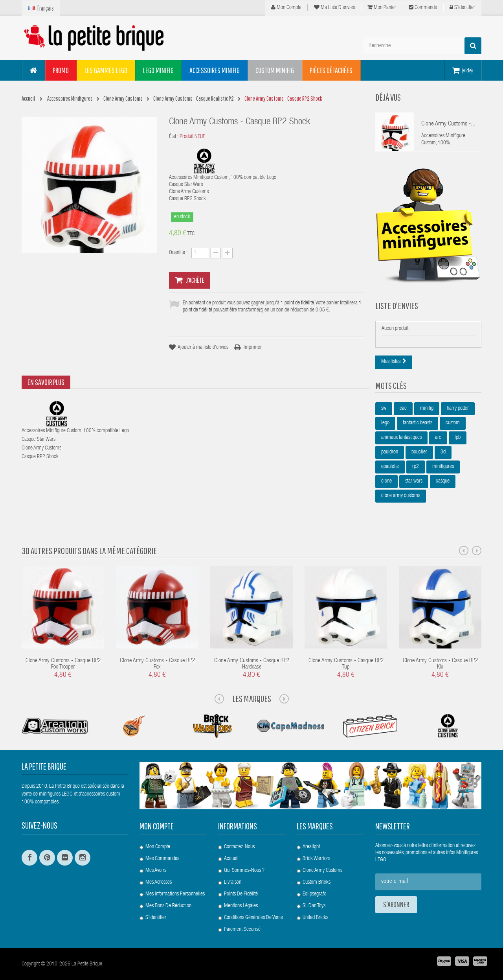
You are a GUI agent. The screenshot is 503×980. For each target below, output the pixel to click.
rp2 (416, 467)
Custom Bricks (317, 882)
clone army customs (401, 496)
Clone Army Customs (322, 871)
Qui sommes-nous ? (244, 871)
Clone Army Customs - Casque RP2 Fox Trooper (63, 664)
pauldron (390, 452)
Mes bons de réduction (168, 906)
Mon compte (286, 7)
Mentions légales (241, 906)
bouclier (419, 452)
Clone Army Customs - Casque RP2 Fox (157, 664)
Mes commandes (162, 859)
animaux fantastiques (401, 438)
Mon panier (382, 7)
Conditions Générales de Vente (253, 918)
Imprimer (253, 348)
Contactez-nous (239, 847)
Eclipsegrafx (314, 894)
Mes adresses (159, 882)
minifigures (443, 467)
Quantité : (178, 253)
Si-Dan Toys (314, 906)
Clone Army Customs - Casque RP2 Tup (346, 664)
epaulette (390, 467)
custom (453, 423)
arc (438, 438)
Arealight (311, 847)
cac (403, 409)
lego (385, 423)
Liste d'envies (397, 306)
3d (443, 452)
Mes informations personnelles (175, 894)
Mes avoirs (156, 871)
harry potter (458, 409)
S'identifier (462, 7)
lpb (458, 438)
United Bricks (315, 918)
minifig (427, 409)
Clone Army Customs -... (448, 124)
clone (386, 481)
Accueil (231, 859)
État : (174, 137)
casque (443, 481)
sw (384, 409)
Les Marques (252, 698)
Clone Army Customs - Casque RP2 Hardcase (252, 664)
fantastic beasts (418, 423)
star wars (414, 481)
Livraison (233, 882)
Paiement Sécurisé (242, 930)
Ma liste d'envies (334, 7)
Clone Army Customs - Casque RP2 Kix (440, 664)
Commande (423, 7)
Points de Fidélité (241, 894)
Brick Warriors (316, 859)
